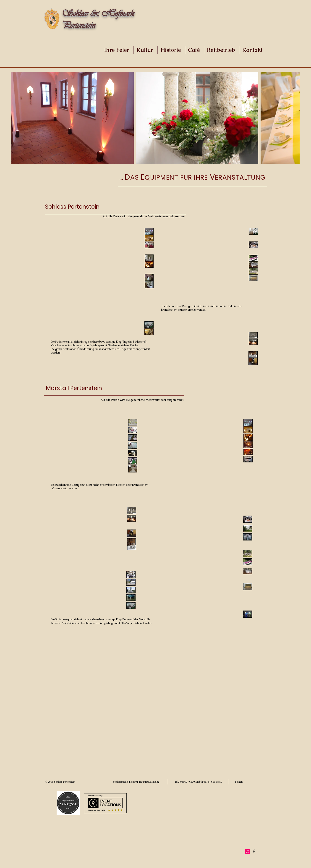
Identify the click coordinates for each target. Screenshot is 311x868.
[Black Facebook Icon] (254, 851)
